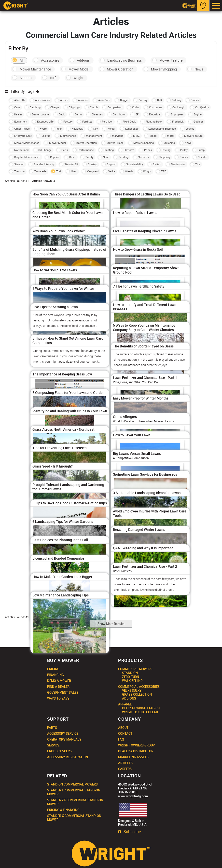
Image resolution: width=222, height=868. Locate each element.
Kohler (111, 129)
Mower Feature (171, 60)
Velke (112, 171)
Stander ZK (71, 164)
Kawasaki (78, 129)
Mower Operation (120, 69)
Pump (201, 150)
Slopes (184, 157)
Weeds (129, 171)
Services (144, 157)
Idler (59, 129)
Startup (92, 164)
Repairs (55, 157)
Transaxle (40, 171)
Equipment (21, 121)
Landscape (132, 129)
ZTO (164, 171)
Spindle (202, 157)
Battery (143, 100)
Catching (35, 107)
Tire (198, 164)
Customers (156, 107)
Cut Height (179, 107)
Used (74, 171)
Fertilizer (107, 121)
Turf (53, 78)
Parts (65, 150)
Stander (19, 164)
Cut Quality (202, 107)
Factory (68, 121)
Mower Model (79, 69)
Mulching (169, 143)
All (21, 60)
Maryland (118, 136)
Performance (86, 150)
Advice (64, 100)
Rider (72, 157)
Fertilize (87, 121)
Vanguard (93, 171)
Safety (89, 157)
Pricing (166, 150)
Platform (129, 150)
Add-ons (83, 60)
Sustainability (135, 164)
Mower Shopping (164, 69)
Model (153, 136)
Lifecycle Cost (23, 136)
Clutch (94, 107)
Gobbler (198, 121)
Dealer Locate (40, 114)
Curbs (136, 107)
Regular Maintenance (27, 157)
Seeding (124, 157)
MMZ (136, 136)
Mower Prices (115, 143)
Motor (171, 136)
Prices (148, 150)
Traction (19, 171)
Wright (78, 78)
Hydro (43, 129)
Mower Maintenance (35, 69)
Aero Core (104, 100)
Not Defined (21, 150)
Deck (62, 114)
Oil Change (45, 150)
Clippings (74, 107)
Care (17, 107)
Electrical (155, 114)
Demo (78, 114)
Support (26, 78)
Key (96, 129)
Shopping (164, 157)
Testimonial (178, 164)
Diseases (97, 114)
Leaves (190, 129)
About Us (20, 100)
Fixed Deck (129, 121)
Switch (157, 164)
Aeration (83, 100)
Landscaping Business (125, 60)
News (199, 69)
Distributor (119, 114)
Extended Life (45, 121)
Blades (195, 100)
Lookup (46, 136)
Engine (198, 114)
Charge (55, 107)
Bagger (124, 100)
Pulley (184, 150)
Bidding (176, 100)
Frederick (178, 121)
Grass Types (22, 129)
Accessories (50, 60)
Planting (109, 150)
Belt (160, 100)
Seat (106, 157)
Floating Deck (154, 121)
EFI (137, 114)
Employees (177, 114)
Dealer (18, 114)
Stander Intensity (44, 164)
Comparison (115, 107)
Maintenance (68, 136)
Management (94, 136)
